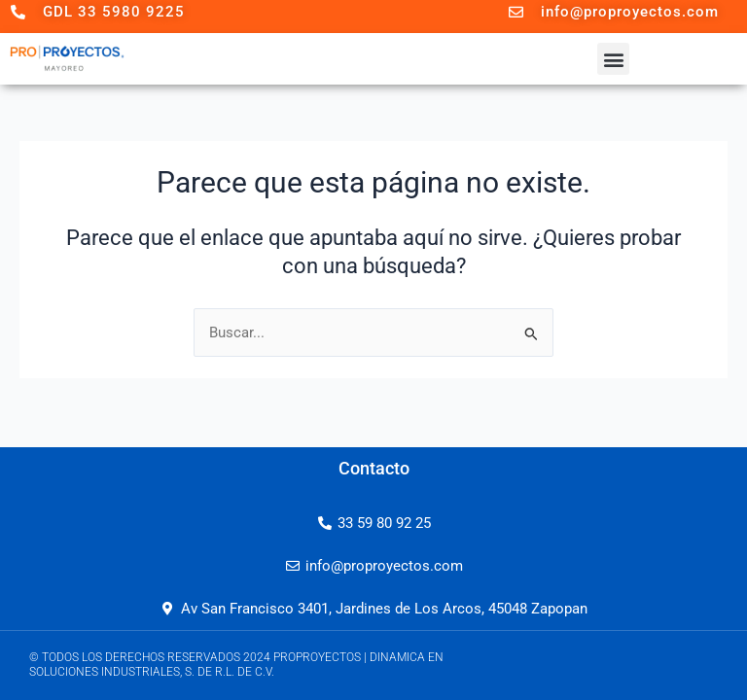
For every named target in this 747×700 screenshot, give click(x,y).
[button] (613, 59)
